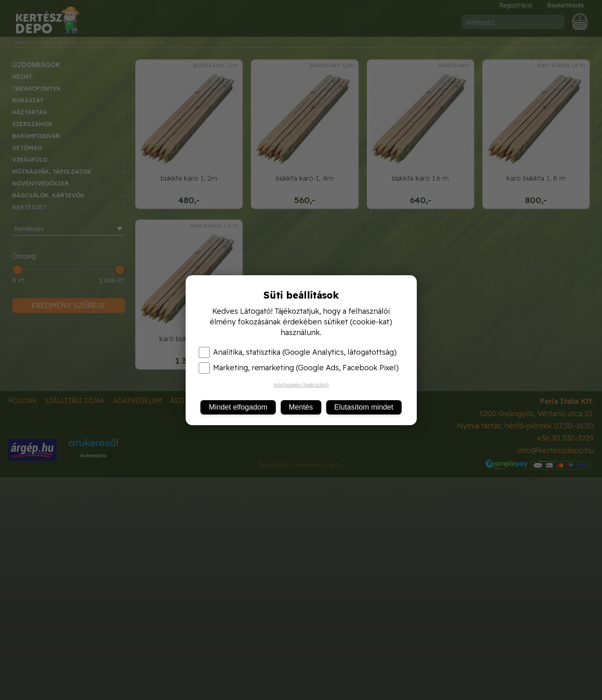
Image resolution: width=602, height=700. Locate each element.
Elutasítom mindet (364, 407)
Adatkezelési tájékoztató (301, 385)
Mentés (301, 407)
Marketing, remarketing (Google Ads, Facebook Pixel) (299, 368)
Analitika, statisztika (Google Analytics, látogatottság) (298, 352)
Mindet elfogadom (238, 407)
